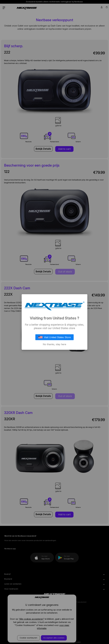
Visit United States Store (54, 337)
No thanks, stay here (54, 344)
